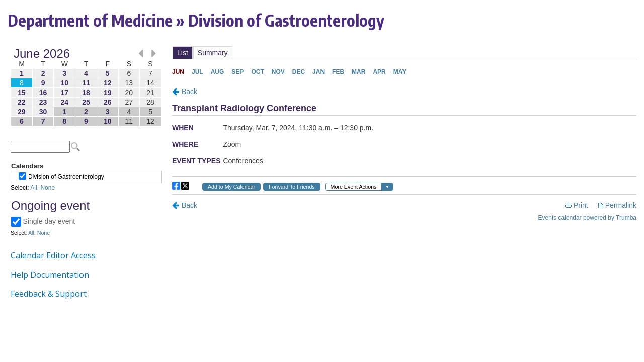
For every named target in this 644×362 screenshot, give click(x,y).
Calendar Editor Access (53, 255)
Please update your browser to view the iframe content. (86, 87)
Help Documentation (50, 275)
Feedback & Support (49, 294)
